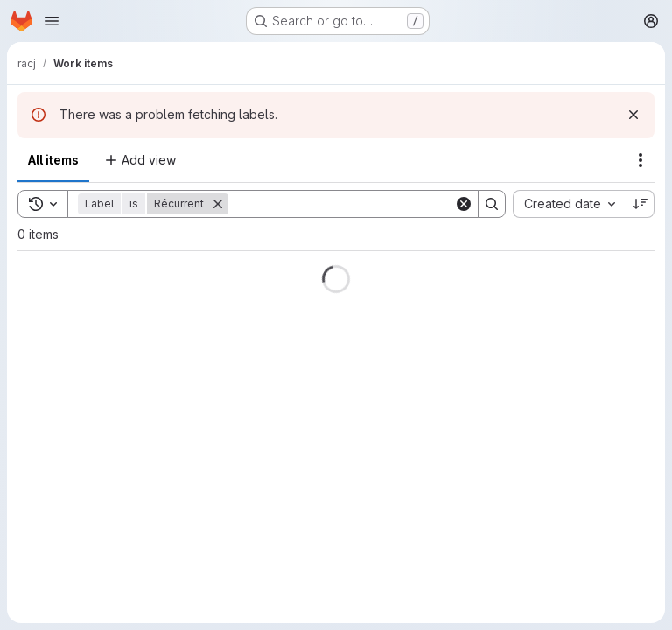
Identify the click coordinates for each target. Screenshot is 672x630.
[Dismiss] (633, 115)
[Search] (341, 204)
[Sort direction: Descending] (640, 204)
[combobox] (569, 204)
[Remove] (218, 204)
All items (53, 160)
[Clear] (464, 204)
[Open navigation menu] (52, 21)
